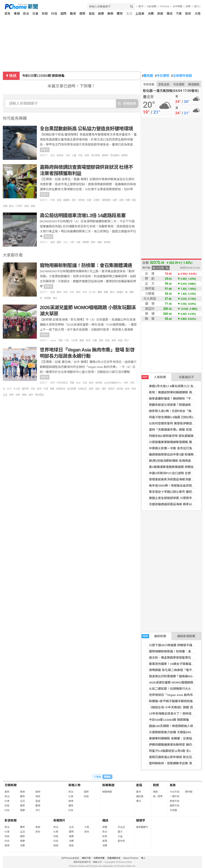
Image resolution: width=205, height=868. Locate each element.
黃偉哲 (124, 155)
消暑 (94, 340)
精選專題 (107, 792)
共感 (85, 383)
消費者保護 (99, 858)
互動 (60, 340)
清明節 (86, 242)
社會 (35, 14)
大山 (65, 242)
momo (53, 340)
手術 (72, 292)
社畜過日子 (186, 377)
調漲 (26, 206)
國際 (63, 14)
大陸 (198, 14)
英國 (120, 340)
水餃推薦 (152, 6)
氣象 (173, 785)
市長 (80, 155)
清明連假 (106, 200)
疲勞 (93, 242)
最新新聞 (154, 636)
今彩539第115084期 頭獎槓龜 (43, 76)
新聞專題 (108, 785)
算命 (139, 792)
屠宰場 (25, 389)
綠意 (107, 340)
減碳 (97, 389)
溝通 (99, 292)
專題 (17, 14)
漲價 (121, 200)
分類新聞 (11, 785)
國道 (59, 242)
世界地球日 (62, 383)
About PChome (131, 858)
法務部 (96, 200)
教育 (88, 340)
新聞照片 (59, 820)
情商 (38, 796)
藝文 (120, 832)
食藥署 (47, 298)
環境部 (111, 389)
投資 (105, 836)
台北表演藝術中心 (113, 383)
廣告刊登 (86, 858)
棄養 (52, 389)
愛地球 (121, 841)
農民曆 (148, 76)
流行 (38, 810)
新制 (78, 292)
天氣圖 (173, 810)
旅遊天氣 (175, 801)
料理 (46, 389)
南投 (91, 383)
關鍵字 (141, 820)
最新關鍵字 (142, 827)
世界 (52, 383)
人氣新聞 (154, 377)
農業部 (105, 155)
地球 (126, 383)
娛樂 (110, 14)
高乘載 (107, 242)
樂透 (155, 792)
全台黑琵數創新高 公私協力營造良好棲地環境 (86, 129)
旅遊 (160, 14)
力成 (67, 155)
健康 (101, 14)
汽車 (179, 14)
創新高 (60, 155)
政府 (188, 14)
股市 (141, 6)
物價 (128, 200)
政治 (26, 14)
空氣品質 (164, 84)
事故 (52, 242)
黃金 (55, 298)
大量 (74, 155)
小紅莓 (74, 340)
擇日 (139, 801)
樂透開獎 (194, 84)
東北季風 (95, 155)
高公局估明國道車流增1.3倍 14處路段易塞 (83, 215)
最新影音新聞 (186, 636)
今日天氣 (149, 84)
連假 (33, 206)
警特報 (189, 792)
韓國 (24, 395)
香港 (31, 395)
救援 (87, 155)
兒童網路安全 (114, 858)
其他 (38, 832)
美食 (114, 340)
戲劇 (82, 340)
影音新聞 (11, 820)
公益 (120, 836)
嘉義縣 (66, 200)
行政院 (19, 206)
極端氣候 (61, 389)
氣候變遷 (71, 389)
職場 (73, 14)
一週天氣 (175, 796)
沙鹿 (78, 242)
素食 (127, 389)
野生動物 (115, 155)
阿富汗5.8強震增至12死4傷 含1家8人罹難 (177, 751)
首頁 (7, 14)
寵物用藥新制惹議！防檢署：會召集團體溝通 (86, 265)
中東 (52, 200)
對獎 (156, 785)
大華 (72, 242)
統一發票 (158, 796)
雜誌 (170, 14)
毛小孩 (92, 292)
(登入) (197, 6)
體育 (120, 14)
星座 (92, 14)
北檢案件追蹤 (181, 76)
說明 (188, 6)
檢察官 (81, 200)
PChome (164, 6)
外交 (9, 389)
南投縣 (99, 383)
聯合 (11, 206)
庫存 (74, 200)
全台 (52, 155)
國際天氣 (175, 806)
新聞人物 (74, 785)
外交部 (17, 389)
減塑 (115, 200)
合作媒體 (177, 6)
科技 (54, 14)
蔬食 (18, 395)
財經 (45, 14)
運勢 (82, 14)
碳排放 (120, 389)
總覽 (105, 827)
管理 (105, 841)
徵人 (143, 858)
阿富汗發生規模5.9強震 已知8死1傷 (173, 417)
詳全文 (45, 150)
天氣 (67, 340)
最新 (7, 792)
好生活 (121, 827)
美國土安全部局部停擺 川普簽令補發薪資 (176, 498)
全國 (59, 200)
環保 (101, 340)
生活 (129, 14)
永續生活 (82, 389)
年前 (65, 292)
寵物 (59, 292)
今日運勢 (162, 76)
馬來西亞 (39, 395)
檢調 (89, 200)
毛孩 (84, 292)
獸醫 (106, 292)
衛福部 (120, 292)
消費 (151, 14)
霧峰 (99, 242)
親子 (127, 340)
